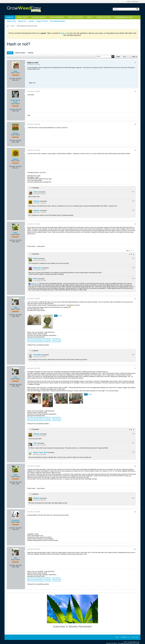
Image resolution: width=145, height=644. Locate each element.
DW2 (15, 233)
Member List (22, 21)
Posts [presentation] (10, 53)
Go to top (135, 637)
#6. (133, 355)
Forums (10, 17)
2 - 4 (131, 254)
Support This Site (42, 21)
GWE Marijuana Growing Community (27, 26)
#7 (135, 368)
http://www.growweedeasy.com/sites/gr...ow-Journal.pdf (44, 342)
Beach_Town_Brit (40, 452)
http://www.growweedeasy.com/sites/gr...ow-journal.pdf (44, 339)
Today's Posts (11, 21)
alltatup (15, 133)
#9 (135, 512)
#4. (133, 192)
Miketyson (37, 268)
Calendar (31, 21)
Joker (15, 71)
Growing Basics (39, 17)
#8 (135, 466)
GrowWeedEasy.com (123, 17)
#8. (133, 498)
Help (117, 637)
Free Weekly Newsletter (58, 21)
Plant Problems (57, 17)
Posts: (14, 80)
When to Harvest (76, 17)
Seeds (90, 17)
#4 (135, 150)
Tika (15, 307)
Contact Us (125, 637)
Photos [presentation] (31, 53)
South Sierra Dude (15, 101)
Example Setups (103, 17)
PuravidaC (37, 355)
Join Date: (12, 79)
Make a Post (22, 17)
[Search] (124, 9)
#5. (133, 258)
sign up (64, 33)
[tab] (10, 53)
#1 (135, 62)
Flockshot (15, 521)
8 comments (35, 429)
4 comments (35, 254)
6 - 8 (131, 430)
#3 (135, 124)
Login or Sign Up (133, 1)
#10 (135, 549)
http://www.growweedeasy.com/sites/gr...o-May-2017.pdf (44, 340)
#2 (135, 91)
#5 (135, 224)
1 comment (35, 351)
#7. (133, 434)
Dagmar (15, 159)
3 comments (35, 188)
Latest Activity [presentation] (20, 53)
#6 (135, 299)
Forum (13, 26)
